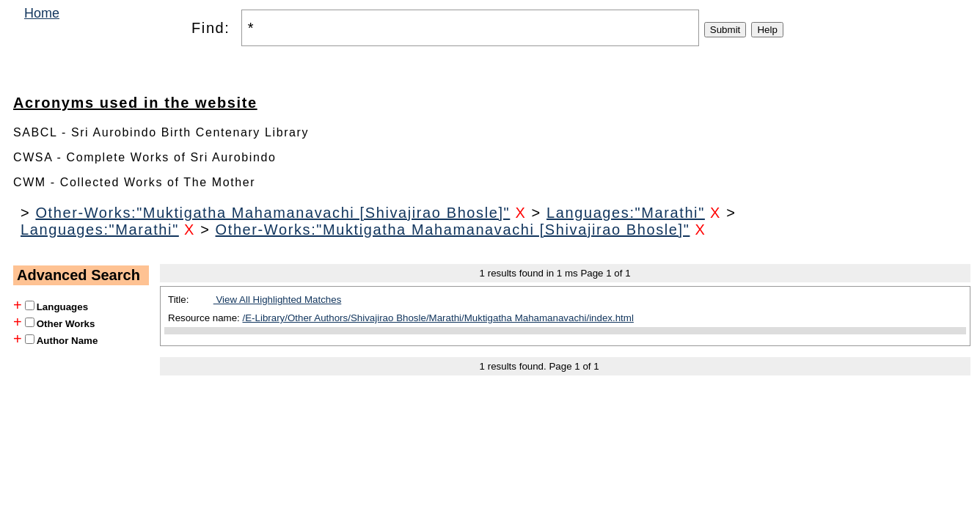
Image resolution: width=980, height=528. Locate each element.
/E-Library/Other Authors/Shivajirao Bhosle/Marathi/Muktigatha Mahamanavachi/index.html (438, 318)
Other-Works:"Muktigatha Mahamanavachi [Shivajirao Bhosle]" (273, 213)
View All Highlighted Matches (278, 300)
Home (42, 13)
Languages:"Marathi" (626, 213)
